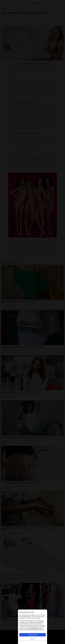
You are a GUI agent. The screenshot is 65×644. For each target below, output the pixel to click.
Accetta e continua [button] (32, 635)
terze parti (41, 621)
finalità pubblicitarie (34, 628)
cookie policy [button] (37, 618)
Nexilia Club (32, 639)
